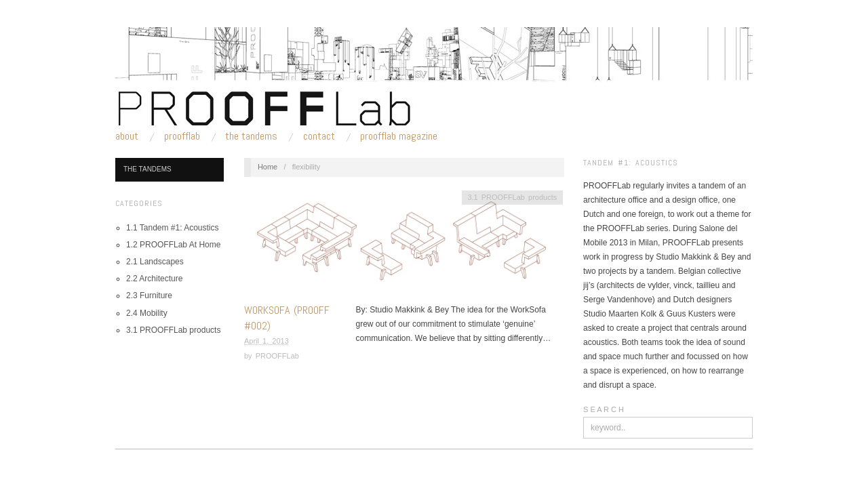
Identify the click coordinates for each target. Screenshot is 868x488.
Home (268, 167)
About (127, 136)
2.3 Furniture (149, 296)
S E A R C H (604, 409)
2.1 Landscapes (155, 262)
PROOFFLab (182, 136)
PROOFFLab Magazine (399, 136)
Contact (319, 136)
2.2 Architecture (154, 279)
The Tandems (251, 136)
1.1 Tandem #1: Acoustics (173, 228)
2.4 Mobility (147, 313)
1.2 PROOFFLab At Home (173, 245)
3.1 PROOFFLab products (173, 330)
